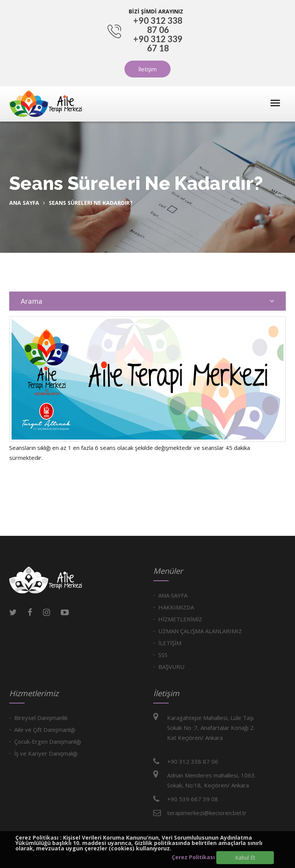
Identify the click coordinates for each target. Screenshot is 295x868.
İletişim (147, 69)
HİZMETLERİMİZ (180, 619)
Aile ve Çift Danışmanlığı (45, 730)
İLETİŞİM (170, 643)
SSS (163, 655)
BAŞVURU (171, 667)
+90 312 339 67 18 (158, 44)
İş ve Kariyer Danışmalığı (46, 753)
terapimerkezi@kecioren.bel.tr (207, 813)
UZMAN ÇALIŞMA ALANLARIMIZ (200, 631)
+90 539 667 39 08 (193, 799)
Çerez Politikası (193, 857)
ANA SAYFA (173, 595)
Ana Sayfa (24, 203)
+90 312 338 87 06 (158, 25)
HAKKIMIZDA (176, 607)
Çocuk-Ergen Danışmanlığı (48, 741)
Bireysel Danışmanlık (41, 718)
